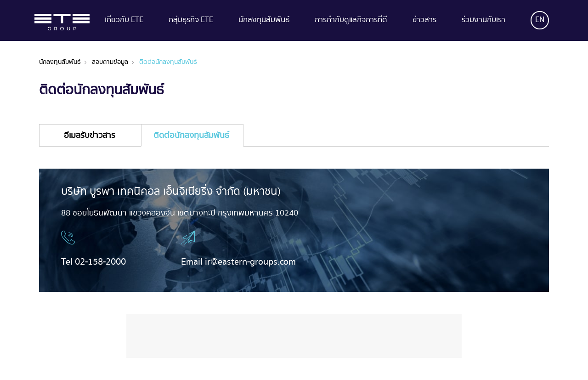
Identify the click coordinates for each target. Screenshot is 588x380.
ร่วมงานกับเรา (483, 21)
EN (540, 20)
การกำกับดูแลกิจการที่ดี (351, 21)
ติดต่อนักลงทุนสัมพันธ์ (168, 62)
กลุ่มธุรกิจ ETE (191, 21)
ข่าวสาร (424, 21)
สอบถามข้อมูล (110, 62)
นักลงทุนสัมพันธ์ (264, 21)
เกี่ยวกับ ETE (124, 21)
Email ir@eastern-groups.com (238, 262)
